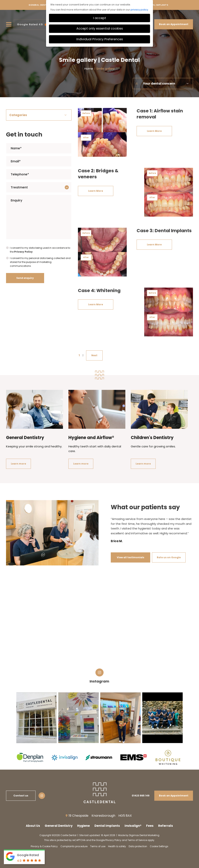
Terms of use (98, 846)
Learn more (18, 464)
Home (89, 69)
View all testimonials (130, 557)
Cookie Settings (159, 846)
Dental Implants (157, 6)
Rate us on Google (169, 557)
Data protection (138, 846)
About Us (33, 826)
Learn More (154, 131)
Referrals (166, 826)
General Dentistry (41, 6)
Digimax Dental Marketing (144, 835)
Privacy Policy (23, 252)
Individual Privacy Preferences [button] (100, 39)
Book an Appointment (174, 24)
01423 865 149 (141, 796)
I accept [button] (100, 18)
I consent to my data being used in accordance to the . (40, 250)
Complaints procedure (74, 846)
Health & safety (117, 846)
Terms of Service (137, 840)
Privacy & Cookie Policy (44, 846)
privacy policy (139, 10)
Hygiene (83, 826)
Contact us (21, 796)
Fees (150, 826)
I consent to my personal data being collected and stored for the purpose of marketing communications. (40, 262)
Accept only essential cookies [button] (100, 28)
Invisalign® (133, 826)
